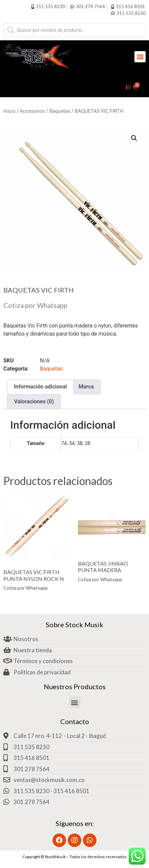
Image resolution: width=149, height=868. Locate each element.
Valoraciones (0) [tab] (34, 401)
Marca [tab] (86, 387)
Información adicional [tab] (40, 387)
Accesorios (32, 111)
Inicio (9, 111)
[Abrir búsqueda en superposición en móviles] (74, 30)
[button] (140, 57)
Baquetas (60, 111)
